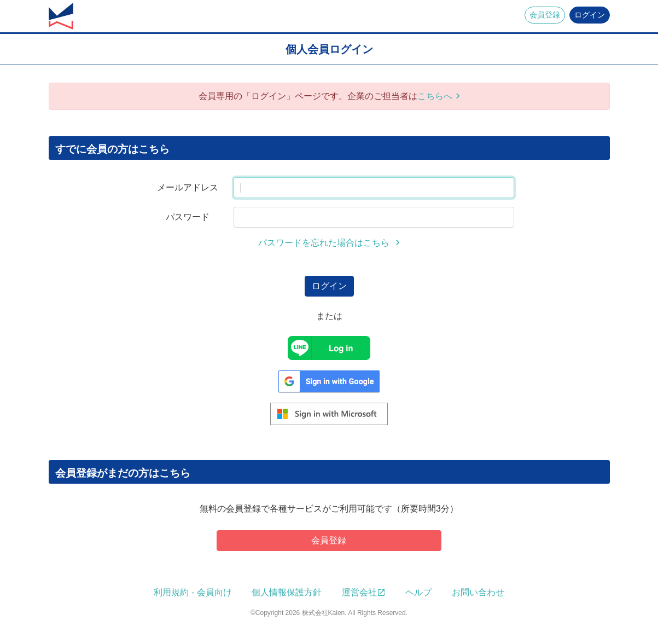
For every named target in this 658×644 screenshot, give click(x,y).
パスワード (188, 217)
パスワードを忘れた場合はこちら (325, 243)
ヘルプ (418, 592)
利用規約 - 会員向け (193, 592)
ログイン (590, 15)
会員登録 (545, 15)
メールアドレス (188, 187)
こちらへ (435, 96)
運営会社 (359, 592)
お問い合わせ (478, 592)
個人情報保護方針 (287, 592)
